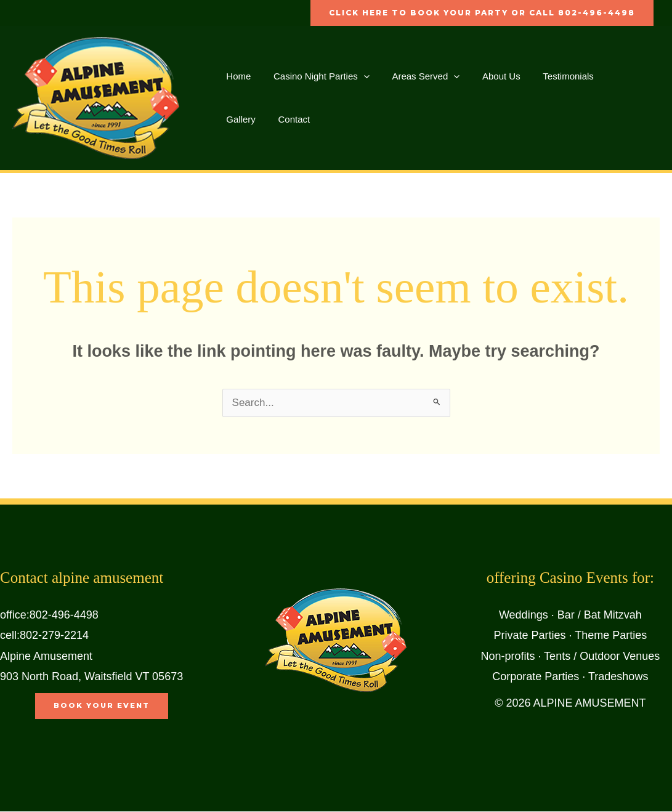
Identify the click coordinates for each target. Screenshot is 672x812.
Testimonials (550, 76)
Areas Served (416, 76)
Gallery (609, 76)
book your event (102, 706)
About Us (487, 76)
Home (237, 76)
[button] (358, 76)
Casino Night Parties (315, 76)
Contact (240, 119)
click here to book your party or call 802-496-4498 (482, 13)
